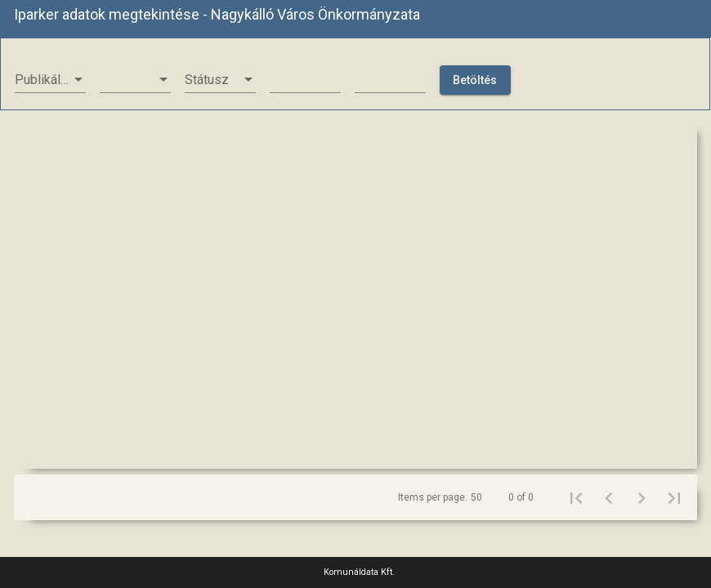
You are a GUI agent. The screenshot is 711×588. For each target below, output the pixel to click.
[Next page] (642, 497)
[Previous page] (609, 497)
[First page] (576, 497)
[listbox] (50, 80)
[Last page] (674, 497)
